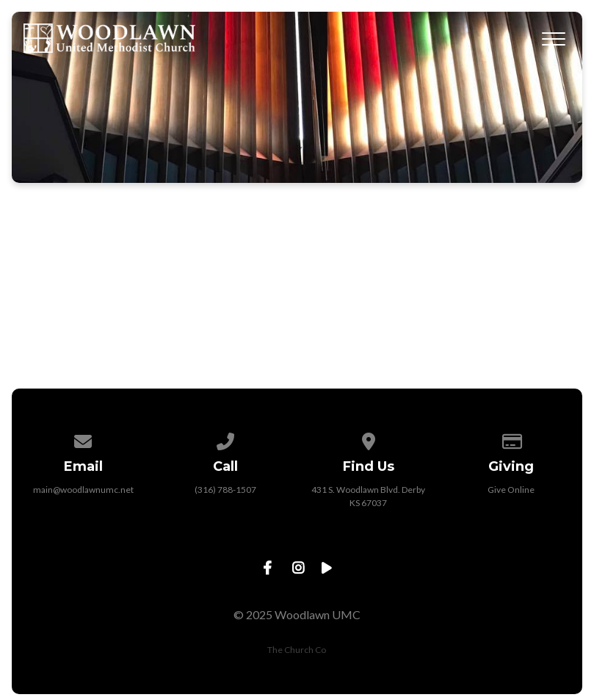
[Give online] (511, 439)
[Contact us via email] (83, 439)
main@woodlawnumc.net (83, 490)
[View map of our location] (369, 439)
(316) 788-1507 (225, 490)
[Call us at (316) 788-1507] (226, 439)
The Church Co (297, 650)
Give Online (511, 490)
